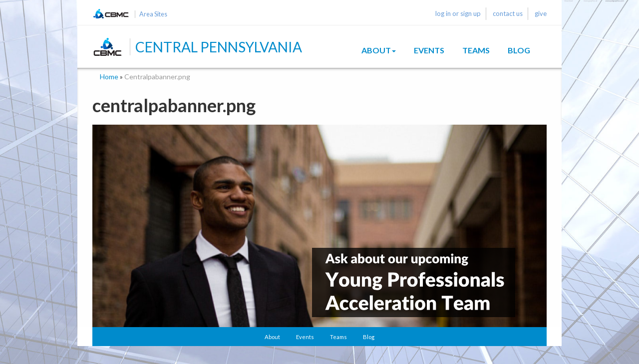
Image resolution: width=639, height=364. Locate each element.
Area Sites (153, 14)
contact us (508, 13)
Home (109, 77)
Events (429, 50)
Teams (476, 50)
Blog (519, 50)
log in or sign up (458, 13)
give (541, 13)
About (379, 50)
